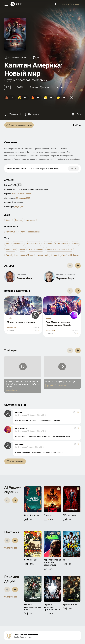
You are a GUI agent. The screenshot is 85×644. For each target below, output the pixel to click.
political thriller (43, 255)
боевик (34, 87)
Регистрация (75, 4)
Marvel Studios (11, 232)
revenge (75, 244)
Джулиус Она (20, 207)
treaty (55, 255)
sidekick (9, 255)
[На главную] (16, 4)
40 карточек (11, 327)
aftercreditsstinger (36, 249)
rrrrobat (48, 318)
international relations (70, 255)
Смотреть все (11, 548)
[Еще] (76, 114)
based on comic (62, 244)
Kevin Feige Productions (30, 232)
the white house (34, 244)
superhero (48, 244)
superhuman (11, 249)
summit (22, 249)
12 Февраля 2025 (23, 198)
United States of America (21, 194)
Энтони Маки (24, 278)
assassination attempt (24, 255)
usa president (18, 244)
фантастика (59, 87)
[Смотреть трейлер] (11, 114)
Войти (65, 4)
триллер (45, 87)
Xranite (10, 318)
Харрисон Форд (65, 278)
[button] (78, 266)
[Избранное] (31, 114)
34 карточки (50, 330)
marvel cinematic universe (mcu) (60, 249)
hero (7, 244)
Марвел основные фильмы (21, 322)
